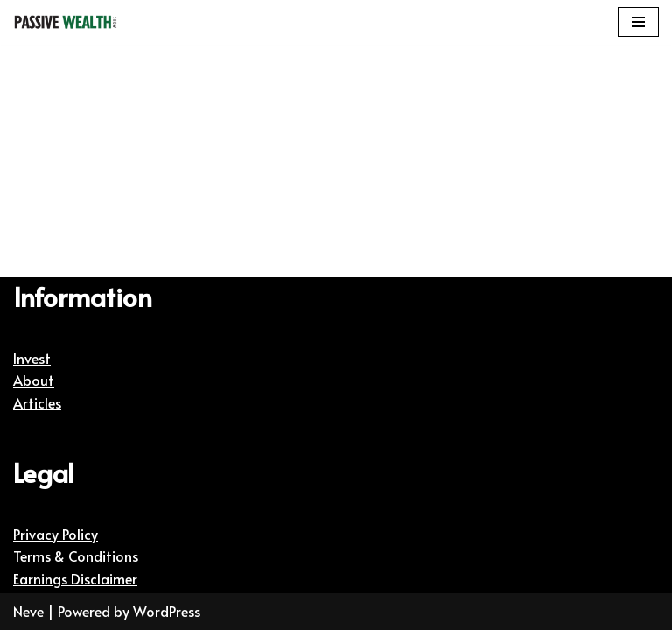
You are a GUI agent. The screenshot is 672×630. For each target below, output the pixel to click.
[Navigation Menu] (638, 22)
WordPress (167, 611)
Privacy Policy (56, 534)
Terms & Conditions (76, 556)
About (34, 380)
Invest (32, 358)
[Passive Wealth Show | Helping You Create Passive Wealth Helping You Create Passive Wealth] (66, 22)
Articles (37, 402)
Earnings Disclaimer (75, 578)
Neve (28, 611)
